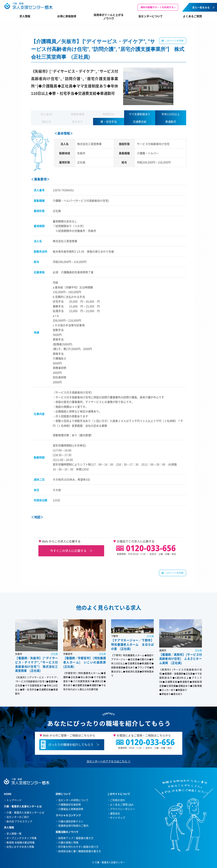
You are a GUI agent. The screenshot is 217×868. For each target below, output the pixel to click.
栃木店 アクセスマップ (19, 821)
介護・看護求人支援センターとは (25, 812)
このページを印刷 (174, 41)
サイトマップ (118, 818)
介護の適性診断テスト (71, 821)
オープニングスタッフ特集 (22, 838)
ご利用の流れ (118, 800)
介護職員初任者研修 (70, 804)
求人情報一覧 (14, 833)
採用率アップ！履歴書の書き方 (76, 838)
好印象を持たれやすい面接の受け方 (78, 847)
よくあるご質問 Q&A (122, 804)
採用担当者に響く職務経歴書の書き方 (80, 851)
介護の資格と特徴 (68, 842)
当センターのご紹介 (18, 817)
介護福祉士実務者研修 (71, 809)
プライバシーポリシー (123, 809)
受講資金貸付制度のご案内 (73, 826)
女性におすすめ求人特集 (20, 847)
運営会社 (115, 813)
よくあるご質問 (192, 16)
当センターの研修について (73, 800)
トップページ (14, 800)
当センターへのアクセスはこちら (107, 761)
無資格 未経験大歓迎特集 (21, 842)
